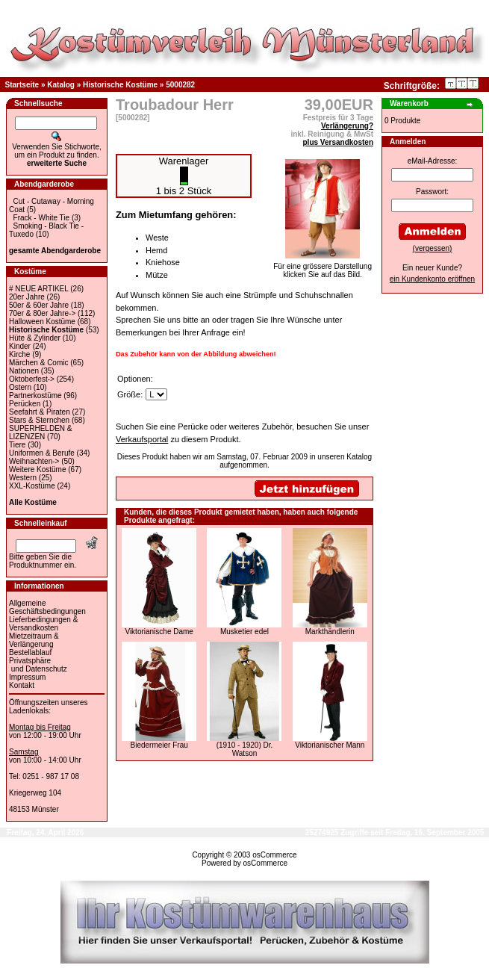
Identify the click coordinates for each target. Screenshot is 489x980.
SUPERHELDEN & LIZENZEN (40, 432)
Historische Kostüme (120, 85)
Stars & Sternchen (39, 420)
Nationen (24, 371)
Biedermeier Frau (159, 745)
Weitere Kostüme (38, 469)
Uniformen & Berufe (42, 453)
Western (23, 478)
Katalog (61, 85)
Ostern (20, 387)
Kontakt (22, 685)
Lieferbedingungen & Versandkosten (43, 624)
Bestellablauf (30, 652)
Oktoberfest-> (32, 379)
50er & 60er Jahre (39, 305)
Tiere (17, 445)
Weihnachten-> (34, 461)
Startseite (22, 85)
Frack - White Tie (42, 218)
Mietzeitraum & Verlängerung (34, 640)
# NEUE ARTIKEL (38, 289)
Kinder (20, 346)
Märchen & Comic (38, 363)
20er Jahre (27, 297)
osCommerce (274, 855)
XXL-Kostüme (32, 486)
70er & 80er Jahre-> (42, 313)
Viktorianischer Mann (330, 745)
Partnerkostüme (35, 396)
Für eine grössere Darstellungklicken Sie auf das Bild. (323, 267)
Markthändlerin (330, 632)
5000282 (180, 85)
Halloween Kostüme (42, 322)
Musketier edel (244, 632)
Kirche (19, 354)
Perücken (25, 404)
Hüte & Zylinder (35, 338)
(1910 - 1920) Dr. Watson (245, 749)
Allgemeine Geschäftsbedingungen (47, 607)
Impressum (27, 677)
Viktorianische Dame (159, 632)
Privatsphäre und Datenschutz (38, 665)
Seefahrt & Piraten (40, 412)
